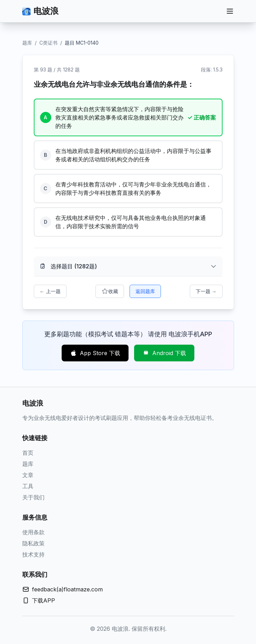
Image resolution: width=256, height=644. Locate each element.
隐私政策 (33, 543)
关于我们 (33, 497)
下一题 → (206, 291)
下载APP (44, 600)
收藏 (110, 291)
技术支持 (33, 554)
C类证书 (48, 43)
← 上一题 (50, 291)
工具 (28, 486)
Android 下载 (164, 353)
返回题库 (145, 291)
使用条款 (33, 532)
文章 (28, 475)
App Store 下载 (95, 353)
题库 (27, 43)
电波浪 (40, 11)
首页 (28, 453)
